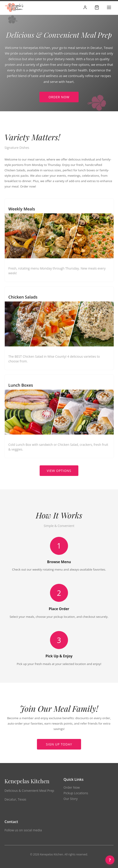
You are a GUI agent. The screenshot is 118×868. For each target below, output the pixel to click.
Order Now (59, 97)
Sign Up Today (59, 744)
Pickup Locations (76, 793)
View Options (59, 471)
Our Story (71, 799)
